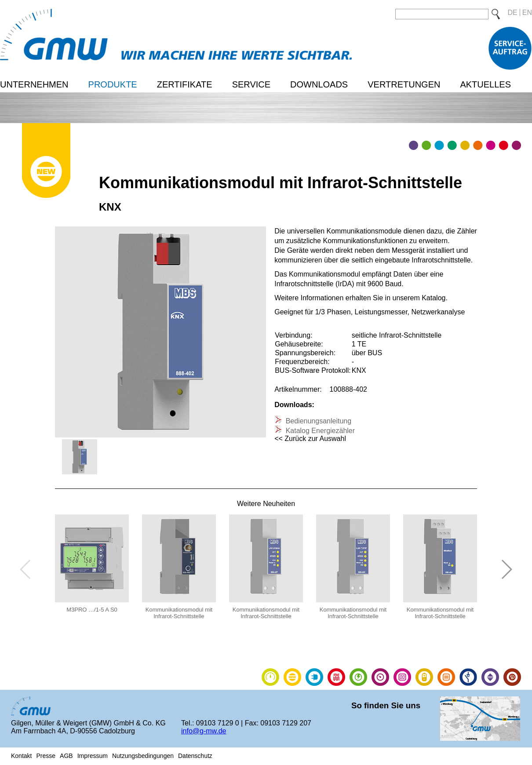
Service (251, 84)
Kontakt (21, 756)
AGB (66, 756)
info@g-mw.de (204, 731)
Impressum (93, 756)
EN (527, 13)
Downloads (319, 84)
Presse (46, 756)
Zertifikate (185, 84)
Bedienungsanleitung (317, 421)
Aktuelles (485, 84)
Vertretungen (404, 84)
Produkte (113, 84)
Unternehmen (34, 84)
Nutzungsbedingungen (143, 756)
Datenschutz (195, 756)
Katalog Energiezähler (319, 431)
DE (513, 13)
